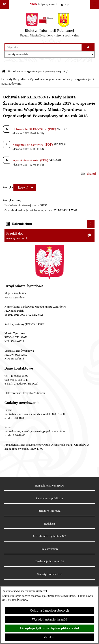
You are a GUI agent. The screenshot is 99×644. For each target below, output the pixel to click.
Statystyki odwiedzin (50, 574)
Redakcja (49, 524)
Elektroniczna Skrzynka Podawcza (25, 393)
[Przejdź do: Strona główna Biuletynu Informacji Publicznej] (4, 71)
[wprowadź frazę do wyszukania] (43, 47)
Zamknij (50, 637)
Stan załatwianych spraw (49, 486)
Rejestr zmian (50, 549)
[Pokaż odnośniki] (4, 4)
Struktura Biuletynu (50, 511)
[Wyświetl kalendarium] (91, 224)
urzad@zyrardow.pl (26, 384)
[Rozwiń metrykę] (25, 187)
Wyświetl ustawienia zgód (50, 619)
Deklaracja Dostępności (50, 561)
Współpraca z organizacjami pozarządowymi (36, 71)
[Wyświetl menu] (95, 4)
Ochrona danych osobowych (49, 610)
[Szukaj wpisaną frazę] (88, 47)
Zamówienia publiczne (50, 498)
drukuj (91, 174)
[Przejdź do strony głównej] (50, 26)
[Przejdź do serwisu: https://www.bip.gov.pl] (49, 4)
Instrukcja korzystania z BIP (49, 536)
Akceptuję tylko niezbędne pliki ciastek (50, 628)
